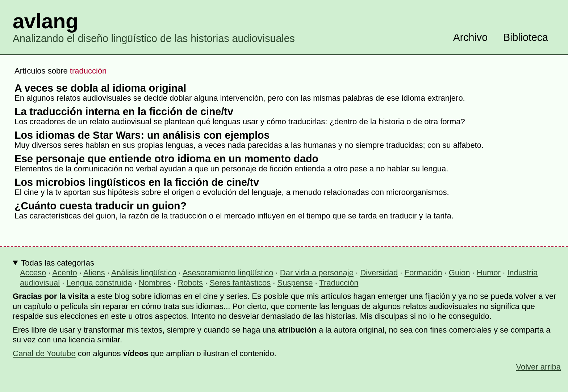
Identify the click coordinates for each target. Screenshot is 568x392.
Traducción (339, 283)
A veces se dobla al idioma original (100, 88)
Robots (190, 283)
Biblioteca (526, 37)
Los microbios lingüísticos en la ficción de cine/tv (137, 182)
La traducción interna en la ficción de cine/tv (124, 112)
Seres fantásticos (240, 283)
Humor (489, 273)
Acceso (33, 273)
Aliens (94, 273)
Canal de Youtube (44, 353)
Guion (460, 273)
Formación (423, 273)
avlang (45, 21)
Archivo (470, 37)
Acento (65, 273)
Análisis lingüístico (144, 273)
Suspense (295, 283)
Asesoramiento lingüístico (228, 273)
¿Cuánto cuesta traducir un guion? (101, 206)
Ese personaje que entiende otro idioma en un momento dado (166, 159)
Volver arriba (538, 367)
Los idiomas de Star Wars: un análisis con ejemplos (142, 135)
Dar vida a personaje (317, 273)
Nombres (155, 283)
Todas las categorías (58, 263)
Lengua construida (99, 283)
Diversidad (379, 273)
